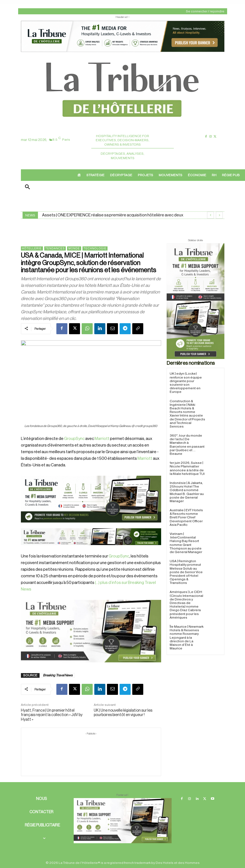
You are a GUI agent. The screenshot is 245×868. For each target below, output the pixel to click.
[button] (27, 187)
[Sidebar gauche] (91, 631)
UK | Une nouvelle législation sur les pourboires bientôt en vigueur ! (123, 713)
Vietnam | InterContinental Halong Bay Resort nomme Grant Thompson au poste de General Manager (186, 543)
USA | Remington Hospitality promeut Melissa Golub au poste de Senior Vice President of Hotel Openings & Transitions (186, 572)
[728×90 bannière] (123, 821)
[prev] (210, 215)
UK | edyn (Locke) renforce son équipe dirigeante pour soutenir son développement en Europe (186, 383)
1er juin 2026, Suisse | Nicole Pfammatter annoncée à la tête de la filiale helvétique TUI (187, 468)
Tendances (55, 248)
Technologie (95, 248)
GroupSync (74, 439)
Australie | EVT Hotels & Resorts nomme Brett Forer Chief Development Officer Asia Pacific (186, 517)
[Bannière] (91, 550)
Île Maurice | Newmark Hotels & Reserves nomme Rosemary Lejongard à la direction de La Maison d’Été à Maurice (187, 637)
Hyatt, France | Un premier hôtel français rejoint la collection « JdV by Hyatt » (52, 715)
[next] (219, 215)
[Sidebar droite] (196, 301)
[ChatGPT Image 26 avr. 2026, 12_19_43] (123, 51)
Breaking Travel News (58, 675)
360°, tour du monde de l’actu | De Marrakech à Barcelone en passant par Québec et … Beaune (187, 445)
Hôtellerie (32, 248)
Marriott (102, 439)
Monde (74, 248)
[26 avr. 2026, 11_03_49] (91, 499)
